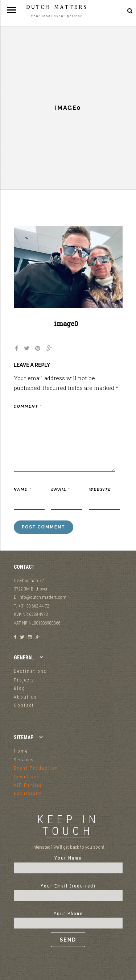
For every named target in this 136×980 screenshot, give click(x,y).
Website (100, 489)
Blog (20, 688)
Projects (24, 680)
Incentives (27, 777)
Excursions (28, 793)
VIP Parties (28, 785)
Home (21, 751)
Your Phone (68, 929)
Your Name (68, 863)
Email (61, 489)
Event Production (36, 768)
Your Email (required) (68, 891)
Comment (28, 406)
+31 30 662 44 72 (112, 11)
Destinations (30, 671)
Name (23, 489)
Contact (24, 705)
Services (24, 760)
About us (25, 697)
